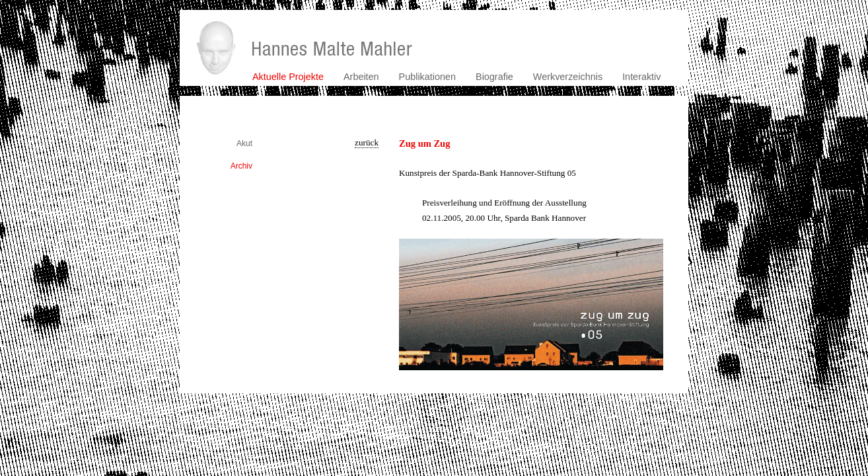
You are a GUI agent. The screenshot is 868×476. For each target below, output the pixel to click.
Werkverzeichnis (568, 77)
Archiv (241, 166)
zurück (367, 142)
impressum (671, 398)
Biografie (494, 77)
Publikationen (427, 77)
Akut (244, 143)
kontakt (632, 398)
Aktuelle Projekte (288, 77)
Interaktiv (641, 77)
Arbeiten (361, 77)
